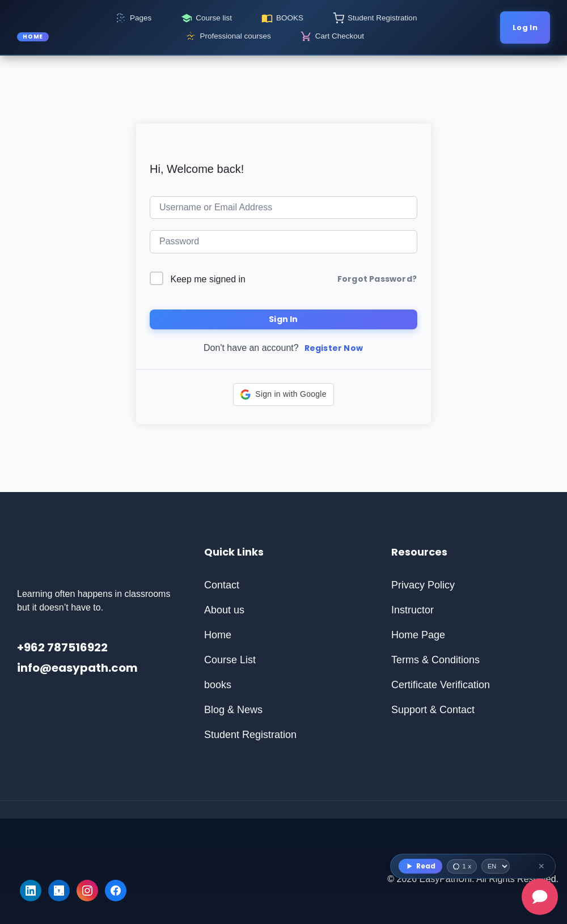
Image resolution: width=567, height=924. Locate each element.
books (218, 685)
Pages (141, 18)
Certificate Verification (441, 685)
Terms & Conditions (435, 660)
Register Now (334, 348)
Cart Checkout (340, 36)
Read (420, 866)
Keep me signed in (208, 279)
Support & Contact (433, 710)
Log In (525, 27)
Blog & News (233, 710)
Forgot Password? (377, 279)
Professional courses (235, 36)
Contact (222, 585)
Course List (230, 660)
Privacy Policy (423, 585)
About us (224, 610)
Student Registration (382, 18)
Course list (214, 18)
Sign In (283, 319)
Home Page (418, 635)
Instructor (412, 610)
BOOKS (290, 18)
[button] (283, 395)
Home (218, 635)
